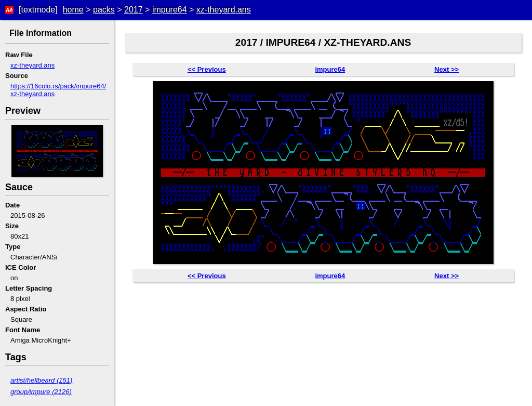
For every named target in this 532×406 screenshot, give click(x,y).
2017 (134, 10)
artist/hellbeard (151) (41, 380)
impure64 (170, 10)
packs (104, 10)
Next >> (447, 69)
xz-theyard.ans (224, 10)
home (73, 10)
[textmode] (38, 10)
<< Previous (207, 69)
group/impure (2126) (41, 392)
